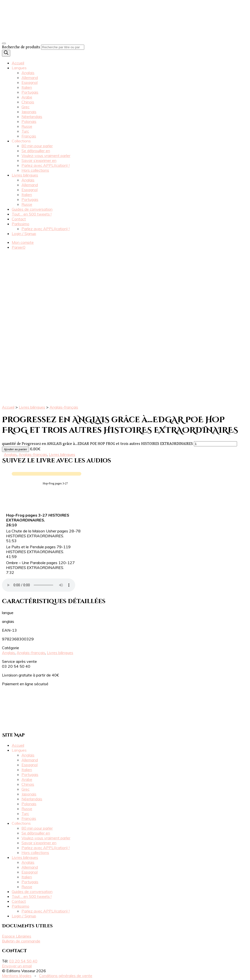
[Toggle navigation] (4, 43)
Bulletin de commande (21, 941)
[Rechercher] (6, 53)
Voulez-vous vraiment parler (46, 156)
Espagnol (30, 82)
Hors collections (35, 170)
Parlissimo (21, 224)
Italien (27, 87)
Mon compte (23, 242)
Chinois (28, 102)
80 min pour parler (37, 146)
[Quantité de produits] (215, 444)
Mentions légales (17, 976)
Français (29, 136)
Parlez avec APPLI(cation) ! (46, 165)
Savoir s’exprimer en (39, 160)
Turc (25, 131)
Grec (26, 107)
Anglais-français (64, 407)
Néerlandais (32, 117)
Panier (19, 247)
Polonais (29, 121)
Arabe (27, 97)
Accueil (18, 63)
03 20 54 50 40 (23, 961)
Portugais (30, 92)
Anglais (28, 73)
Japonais (29, 112)
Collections (21, 141)
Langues (19, 68)
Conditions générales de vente (66, 976)
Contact (19, 219)
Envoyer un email (17, 966)
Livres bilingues (25, 175)
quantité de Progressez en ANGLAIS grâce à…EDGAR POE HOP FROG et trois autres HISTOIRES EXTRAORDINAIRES (97, 444)
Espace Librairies (17, 936)
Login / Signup (24, 234)
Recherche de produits (21, 47)
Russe (27, 126)
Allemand (30, 78)
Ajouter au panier (16, 449)
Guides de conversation (32, 209)
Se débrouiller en (36, 151)
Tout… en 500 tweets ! (32, 214)
